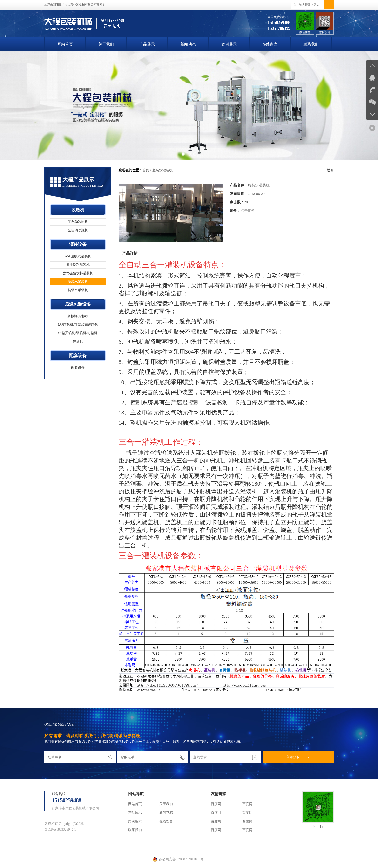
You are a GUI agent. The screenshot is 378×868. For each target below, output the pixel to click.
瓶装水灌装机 (78, 282)
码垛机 (78, 341)
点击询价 (248, 211)
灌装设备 (78, 244)
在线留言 (270, 44)
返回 (330, 170)
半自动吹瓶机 (78, 222)
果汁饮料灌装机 (78, 265)
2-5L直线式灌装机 (78, 256)
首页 (146, 170)
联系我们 (311, 44)
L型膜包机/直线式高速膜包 (78, 325)
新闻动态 (188, 44)
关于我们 (106, 44)
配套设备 (78, 356)
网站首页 (65, 44)
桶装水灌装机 (78, 290)
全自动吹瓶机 (78, 230)
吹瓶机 (78, 210)
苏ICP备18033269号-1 (60, 830)
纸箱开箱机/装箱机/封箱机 (78, 333)
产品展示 (147, 44)
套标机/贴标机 (78, 316)
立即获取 (298, 757)
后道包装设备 (78, 304)
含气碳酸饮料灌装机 (78, 273)
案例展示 (229, 44)
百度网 (216, 804)
